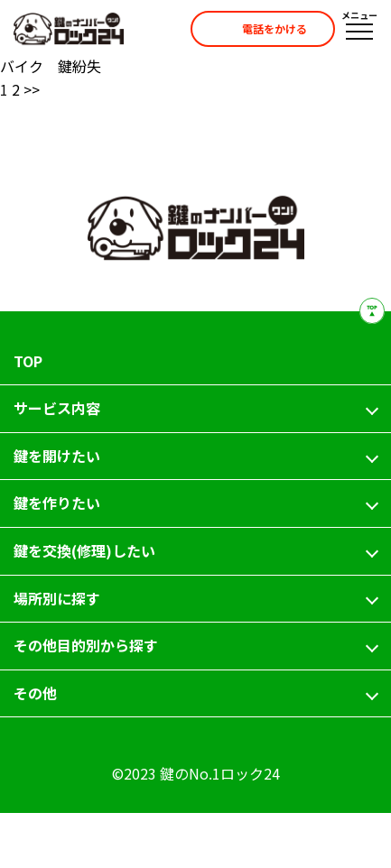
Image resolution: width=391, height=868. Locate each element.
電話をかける (258, 29)
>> (32, 89)
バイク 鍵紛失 (51, 66)
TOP (28, 361)
